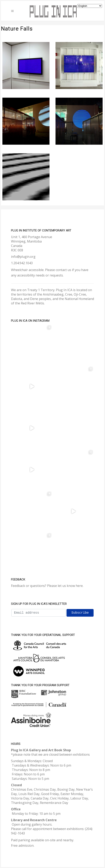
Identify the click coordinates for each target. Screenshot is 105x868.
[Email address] (39, 613)
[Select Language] (90, 6)
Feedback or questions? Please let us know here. (47, 586)
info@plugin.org (23, 257)
